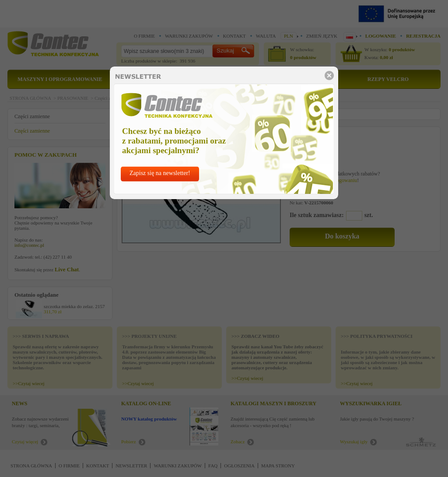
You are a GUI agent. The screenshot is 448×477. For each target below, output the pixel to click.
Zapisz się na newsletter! (160, 173)
